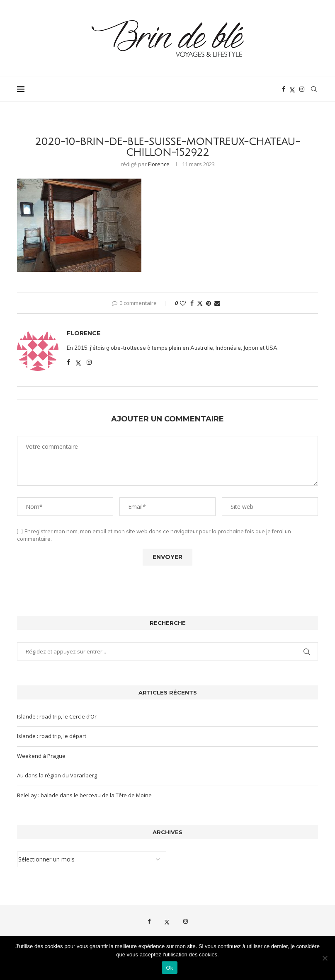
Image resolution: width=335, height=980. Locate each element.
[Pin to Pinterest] (209, 303)
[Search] (314, 89)
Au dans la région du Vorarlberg (57, 775)
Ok (169, 968)
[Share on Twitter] (200, 303)
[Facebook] (284, 89)
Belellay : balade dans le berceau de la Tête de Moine (84, 795)
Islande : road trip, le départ (52, 736)
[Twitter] (292, 89)
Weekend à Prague (41, 756)
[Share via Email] (217, 303)
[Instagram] (302, 89)
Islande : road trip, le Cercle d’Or (57, 716)
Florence (159, 164)
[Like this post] (183, 303)
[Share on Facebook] (192, 303)
